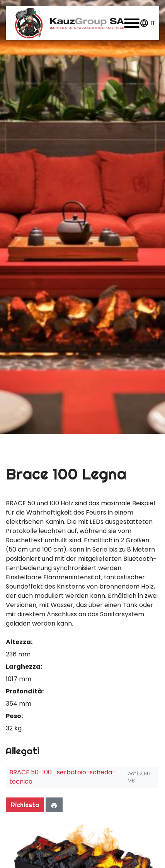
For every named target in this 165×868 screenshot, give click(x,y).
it (153, 23)
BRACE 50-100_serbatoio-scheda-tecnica (62, 777)
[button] (132, 23)
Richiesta (25, 805)
